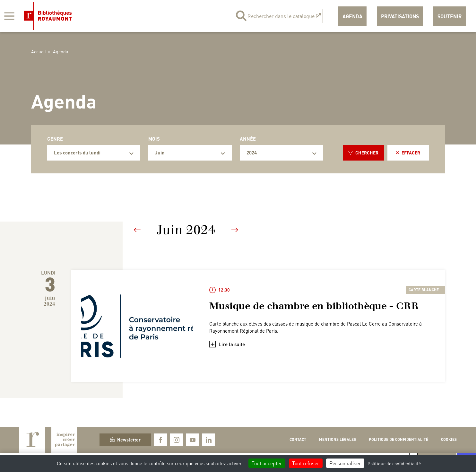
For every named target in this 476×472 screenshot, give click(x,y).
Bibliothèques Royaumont (48, 16)
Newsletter (125, 440)
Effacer (408, 153)
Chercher (363, 153)
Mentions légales (338, 439)
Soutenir (450, 16)
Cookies (449, 439)
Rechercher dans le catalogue (278, 16)
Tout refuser (306, 463)
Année (248, 139)
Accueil (39, 51)
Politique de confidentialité (398, 439)
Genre (55, 139)
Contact (298, 439)
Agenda (352, 16)
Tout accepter (267, 463)
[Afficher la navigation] (9, 16)
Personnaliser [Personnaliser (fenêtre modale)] (345, 463)
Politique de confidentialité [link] (394, 463)
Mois (154, 139)
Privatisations (400, 16)
